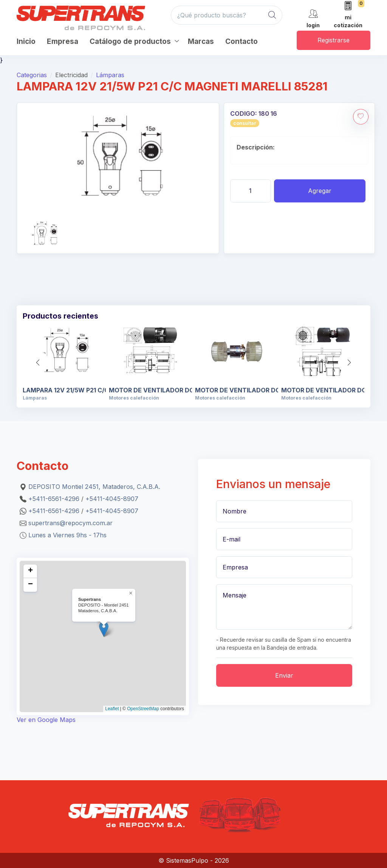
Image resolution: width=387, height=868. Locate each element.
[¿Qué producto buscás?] (227, 15)
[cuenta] (313, 18)
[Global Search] (272, 15)
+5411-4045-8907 (112, 499)
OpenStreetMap (143, 709)
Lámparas (110, 75)
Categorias (32, 75)
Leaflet (112, 709)
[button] (349, 362)
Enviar (284, 675)
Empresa (63, 41)
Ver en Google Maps (46, 720)
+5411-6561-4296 (54, 499)
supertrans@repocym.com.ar (70, 523)
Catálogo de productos (130, 41)
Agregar (320, 191)
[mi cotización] (348, 15)
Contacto (241, 41)
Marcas (201, 41)
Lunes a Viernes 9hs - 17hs (67, 535)
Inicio (26, 41)
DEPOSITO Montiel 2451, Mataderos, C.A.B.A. (94, 487)
